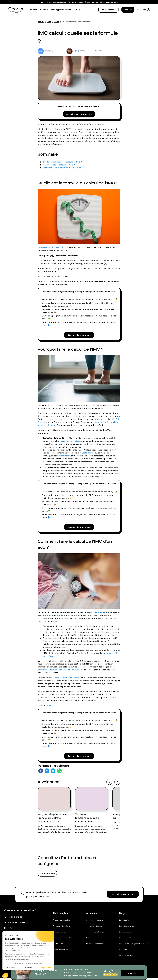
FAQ (10, 930)
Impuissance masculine (63, 940)
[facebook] (41, 773)
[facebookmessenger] (47, 773)
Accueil (41, 22)
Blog (78, 10)
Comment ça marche (95, 922)
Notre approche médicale (62, 10)
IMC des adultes (97, 613)
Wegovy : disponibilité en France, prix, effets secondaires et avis (53, 820)
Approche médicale (94, 928)
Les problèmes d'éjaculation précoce (134, 945)
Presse (89, 940)
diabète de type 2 (88, 454)
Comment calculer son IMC (51, 248)
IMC (98, 141)
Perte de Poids (47, 875)
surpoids (65, 442)
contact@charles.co (18, 924)
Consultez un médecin (123, 896)
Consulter (128, 10)
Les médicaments (126, 928)
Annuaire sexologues (95, 934)
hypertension (64, 457)
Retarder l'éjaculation (62, 928)
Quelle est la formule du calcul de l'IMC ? (62, 162)
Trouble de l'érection (62, 922)
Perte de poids (59, 945)
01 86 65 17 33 (15, 919)
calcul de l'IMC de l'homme (68, 679)
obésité (77, 442)
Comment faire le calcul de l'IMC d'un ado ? (63, 168)
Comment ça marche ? (38, 10)
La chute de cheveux (128, 957)
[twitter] (53, 773)
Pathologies (60, 915)
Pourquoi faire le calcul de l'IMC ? (59, 165)
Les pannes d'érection (128, 940)
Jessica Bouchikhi (50, 52)
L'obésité (123, 951)
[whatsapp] (59, 773)
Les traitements (126, 934)
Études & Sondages (95, 945)
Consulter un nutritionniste (79, 114)
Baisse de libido (60, 934)
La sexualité (124, 922)
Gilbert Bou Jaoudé (79, 52)
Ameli (49, 707)
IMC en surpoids (75, 671)
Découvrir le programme (79, 335)
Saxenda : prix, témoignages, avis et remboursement (88, 820)
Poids (57, 22)
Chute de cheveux (61, 951)
